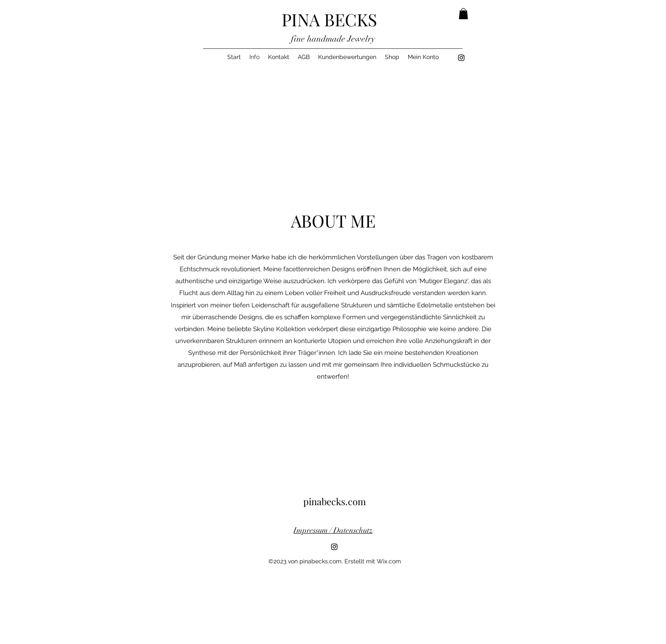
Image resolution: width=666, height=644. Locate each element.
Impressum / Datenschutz (333, 530)
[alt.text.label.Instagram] (461, 58)
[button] (463, 14)
